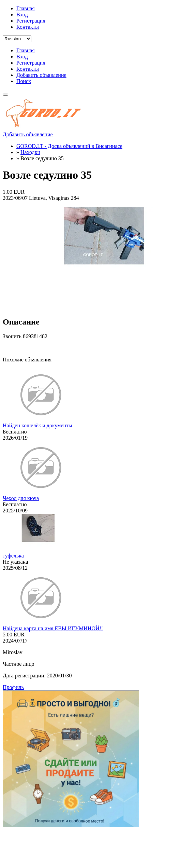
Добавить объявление (41, 75)
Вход (22, 15)
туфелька (13, 556)
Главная (26, 8)
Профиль (13, 687)
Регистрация (31, 21)
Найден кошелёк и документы (37, 425)
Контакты (28, 27)
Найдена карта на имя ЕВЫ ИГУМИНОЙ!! (53, 628)
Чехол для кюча (21, 498)
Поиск (24, 81)
